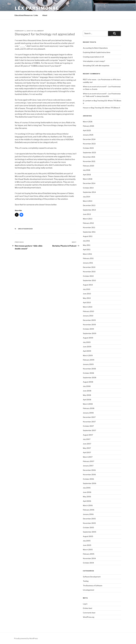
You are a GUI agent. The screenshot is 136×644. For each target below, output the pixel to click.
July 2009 (87, 342)
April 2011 (87, 249)
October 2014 (88, 188)
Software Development (92, 577)
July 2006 (87, 488)
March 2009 (88, 355)
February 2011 (88, 258)
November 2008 (89, 369)
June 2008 (87, 391)
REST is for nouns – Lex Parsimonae (97, 79)
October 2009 (88, 329)
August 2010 (88, 285)
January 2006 (88, 514)
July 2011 (86, 241)
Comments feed (89, 613)
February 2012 (88, 223)
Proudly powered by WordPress (26, 638)
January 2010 (88, 316)
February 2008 (89, 408)
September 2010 (89, 280)
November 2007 (89, 422)
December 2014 (89, 183)
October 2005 (88, 527)
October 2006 (88, 479)
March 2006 (88, 505)
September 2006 (90, 483)
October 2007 (88, 426)
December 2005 (89, 519)
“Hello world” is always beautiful (97, 96)
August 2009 (88, 338)
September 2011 (89, 232)
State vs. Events (91, 89)
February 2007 (89, 461)
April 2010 (87, 302)
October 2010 (88, 276)
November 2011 (89, 227)
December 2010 (89, 267)
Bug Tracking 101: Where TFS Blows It (106, 108)
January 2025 (88, 135)
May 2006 (87, 497)
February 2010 (88, 311)
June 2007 (87, 444)
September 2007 (89, 430)
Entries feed (87, 608)
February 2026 (88, 126)
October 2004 (88, 563)
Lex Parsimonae (37, 8)
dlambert (39, 31)
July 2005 (87, 541)
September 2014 (89, 192)
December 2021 (89, 157)
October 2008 (88, 373)
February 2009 (89, 360)
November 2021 (89, 161)
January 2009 (88, 364)
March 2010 (88, 307)
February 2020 (89, 166)
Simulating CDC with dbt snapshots (96, 66)
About (45, 15)
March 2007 (88, 457)
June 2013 (87, 214)
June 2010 (87, 294)
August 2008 (88, 382)
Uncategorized (25, 229)
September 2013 (89, 210)
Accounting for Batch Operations (95, 48)
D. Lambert (87, 101)
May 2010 (87, 298)
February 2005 (89, 554)
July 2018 (87, 170)
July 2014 (87, 197)
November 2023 (89, 144)
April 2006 (87, 501)
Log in (85, 604)
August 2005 (88, 536)
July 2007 (87, 439)
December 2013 (89, 205)
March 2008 (88, 404)
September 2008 (90, 378)
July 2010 (87, 289)
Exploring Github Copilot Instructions (97, 52)
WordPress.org (89, 617)
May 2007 (87, 448)
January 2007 (88, 466)
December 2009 (89, 320)
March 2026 (88, 122)
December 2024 (89, 139)
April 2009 (87, 351)
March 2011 (87, 254)
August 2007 (88, 435)
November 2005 (89, 523)
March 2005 (88, 550)
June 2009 (87, 347)
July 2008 (87, 386)
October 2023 (88, 148)
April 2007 (87, 452)
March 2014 (88, 201)
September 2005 (90, 532)
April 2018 (87, 175)
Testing (86, 581)
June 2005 (87, 545)
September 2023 (89, 153)
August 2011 (88, 236)
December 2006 (89, 470)
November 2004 (89, 558)
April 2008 (87, 400)
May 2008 (87, 395)
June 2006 (87, 492)
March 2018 (88, 179)
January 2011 (88, 263)
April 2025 (87, 130)
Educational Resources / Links (26, 15)
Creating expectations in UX (93, 57)
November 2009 (89, 325)
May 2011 (87, 245)
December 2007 (89, 417)
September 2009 (90, 333)
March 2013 (88, 219)
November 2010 (89, 272)
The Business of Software (93, 586)
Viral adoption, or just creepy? (94, 61)
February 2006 (89, 510)
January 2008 (88, 413)
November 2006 (89, 475)
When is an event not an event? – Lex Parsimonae (102, 87)
